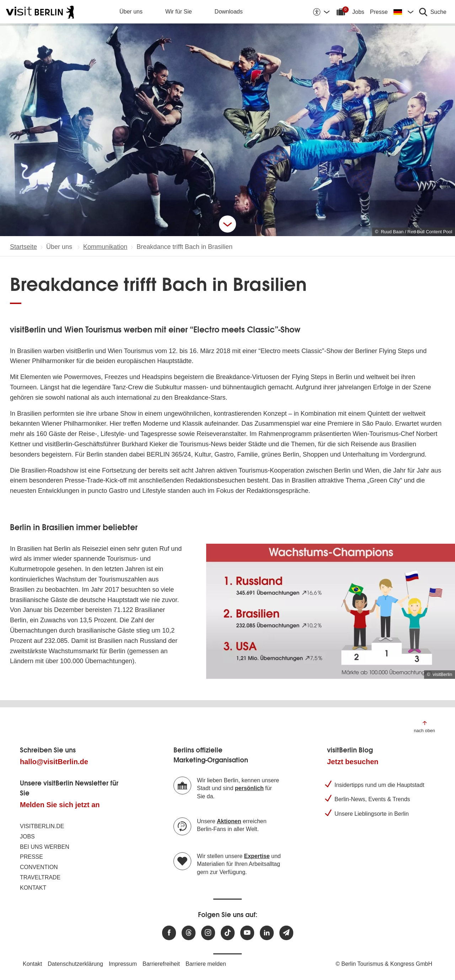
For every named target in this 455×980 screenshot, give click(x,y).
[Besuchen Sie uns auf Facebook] (169, 933)
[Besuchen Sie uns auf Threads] (189, 933)
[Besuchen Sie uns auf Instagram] (208, 933)
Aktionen (229, 821)
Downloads (229, 12)
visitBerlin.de (42, 826)
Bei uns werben (45, 847)
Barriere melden (206, 964)
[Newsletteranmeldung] (286, 933)
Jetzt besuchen (353, 762)
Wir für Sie (179, 12)
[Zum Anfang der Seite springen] (424, 726)
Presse (379, 12)
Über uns (131, 12)
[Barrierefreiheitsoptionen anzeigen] (321, 12)
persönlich (249, 788)
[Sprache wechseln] (403, 12)
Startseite (23, 247)
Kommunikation (105, 247)
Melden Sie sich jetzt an (60, 805)
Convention (39, 867)
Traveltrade (40, 877)
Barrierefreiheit (161, 964)
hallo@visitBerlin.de (54, 762)
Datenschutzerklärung (75, 964)
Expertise (257, 856)
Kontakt (33, 888)
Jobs (358, 12)
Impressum (123, 964)
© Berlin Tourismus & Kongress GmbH (384, 964)
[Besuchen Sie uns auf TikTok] (228, 933)
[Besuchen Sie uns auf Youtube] (247, 933)
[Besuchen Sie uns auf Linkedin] (267, 933)
